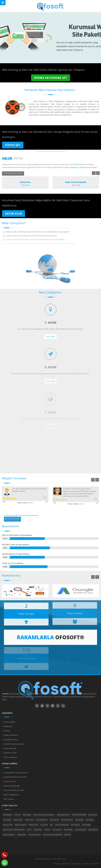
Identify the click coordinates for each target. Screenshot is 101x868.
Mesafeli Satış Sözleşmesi (14, 744)
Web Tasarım (9, 799)
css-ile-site (44, 825)
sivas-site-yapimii (35, 835)
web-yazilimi (18, 820)
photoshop (90, 820)
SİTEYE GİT (13, 145)
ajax (51, 825)
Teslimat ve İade (10, 753)
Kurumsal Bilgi (9, 722)
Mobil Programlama (11, 795)
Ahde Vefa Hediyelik (76, 182)
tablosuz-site (33, 825)
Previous (94, 173)
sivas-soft (68, 835)
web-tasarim (8, 815)
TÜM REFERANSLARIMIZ (13, 173)
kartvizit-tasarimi (67, 820)
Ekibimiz (7, 731)
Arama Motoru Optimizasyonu (16, 773)
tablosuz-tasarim (21, 825)
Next (98, 173)
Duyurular (85, 864)
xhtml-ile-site (8, 825)
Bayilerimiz (8, 726)
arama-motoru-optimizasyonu (44, 815)
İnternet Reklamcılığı (12, 786)
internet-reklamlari (62, 825)
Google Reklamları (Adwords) (15, 777)
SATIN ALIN (14, 214)
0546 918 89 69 (78, 164)
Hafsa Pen (25, 182)
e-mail (29, 830)
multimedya (29, 820)
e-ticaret (17, 815)
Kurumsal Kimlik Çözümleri (14, 790)
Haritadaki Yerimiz (11, 740)
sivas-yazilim (22, 835)
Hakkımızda (66, 864)
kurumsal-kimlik (42, 820)
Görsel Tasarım (10, 781)
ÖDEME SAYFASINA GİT (51, 78)
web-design (27, 815)
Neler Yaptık (76, 864)
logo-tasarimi (54, 820)
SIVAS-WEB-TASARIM (79, 815)
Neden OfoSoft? (10, 748)
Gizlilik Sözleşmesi (11, 735)
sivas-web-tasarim (63, 815)
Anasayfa (57, 864)
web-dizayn (7, 820)
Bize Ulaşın (95, 864)
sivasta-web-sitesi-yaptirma (52, 835)
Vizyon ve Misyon (11, 757)
